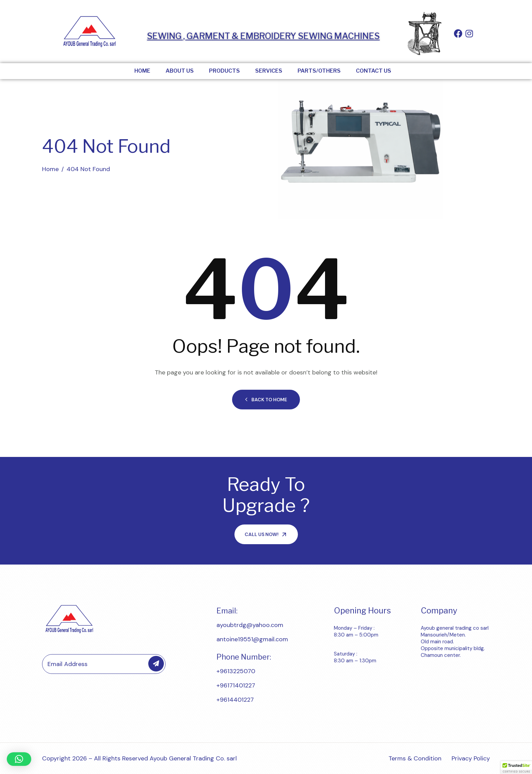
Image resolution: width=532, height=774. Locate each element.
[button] (19, 759)
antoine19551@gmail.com (252, 639)
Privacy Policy (471, 758)
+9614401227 (235, 700)
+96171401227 (236, 685)
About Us (180, 71)
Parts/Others (319, 71)
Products (224, 71)
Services (269, 71)
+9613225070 (236, 671)
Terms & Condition (415, 758)
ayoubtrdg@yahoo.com (250, 625)
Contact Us (374, 71)
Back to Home (266, 400)
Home (142, 71)
